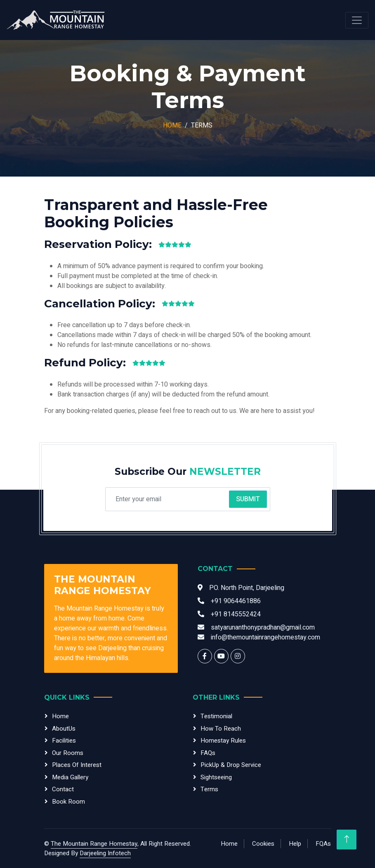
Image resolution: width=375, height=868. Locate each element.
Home (172, 125)
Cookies (263, 844)
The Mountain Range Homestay (94, 844)
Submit (248, 499)
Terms (209, 789)
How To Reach (221, 729)
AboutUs (64, 729)
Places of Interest (77, 765)
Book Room (68, 802)
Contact (63, 789)
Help (295, 844)
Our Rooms (68, 753)
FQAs (323, 844)
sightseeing (216, 777)
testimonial (216, 716)
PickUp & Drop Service (231, 765)
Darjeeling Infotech (105, 853)
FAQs (208, 753)
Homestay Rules (223, 741)
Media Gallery (70, 777)
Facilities (64, 741)
